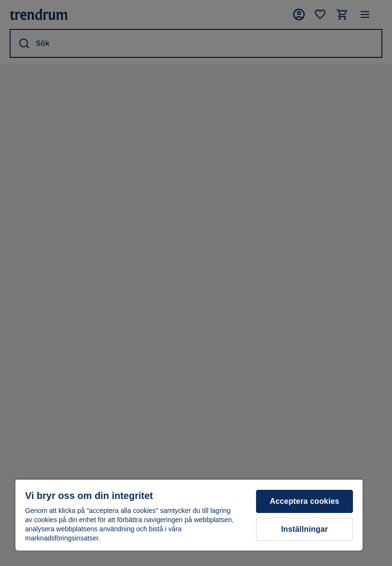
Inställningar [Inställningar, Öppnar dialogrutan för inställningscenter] (304, 529)
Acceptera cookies (305, 501)
